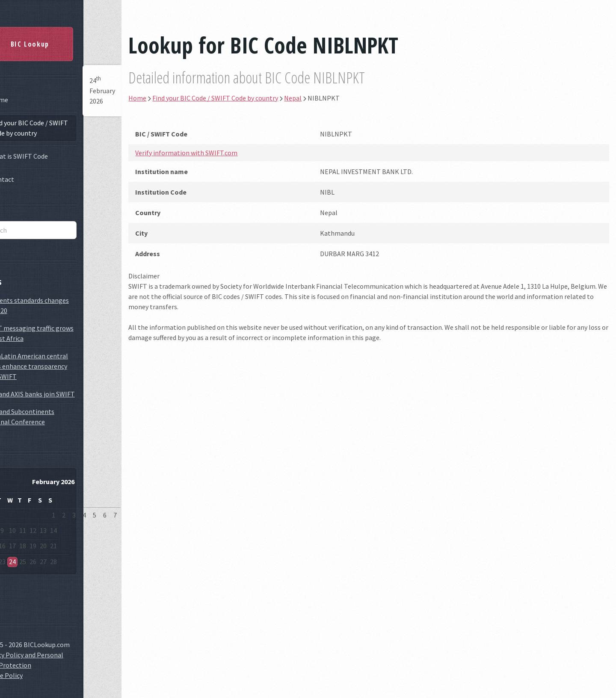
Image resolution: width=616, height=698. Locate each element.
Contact (26, 176)
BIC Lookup (53, 41)
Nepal (327, 98)
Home (23, 97)
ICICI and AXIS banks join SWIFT (53, 391)
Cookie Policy (27, 672)
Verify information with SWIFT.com (221, 153)
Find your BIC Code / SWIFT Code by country (53, 125)
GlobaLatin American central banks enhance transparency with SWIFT (49, 363)
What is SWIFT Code (43, 153)
